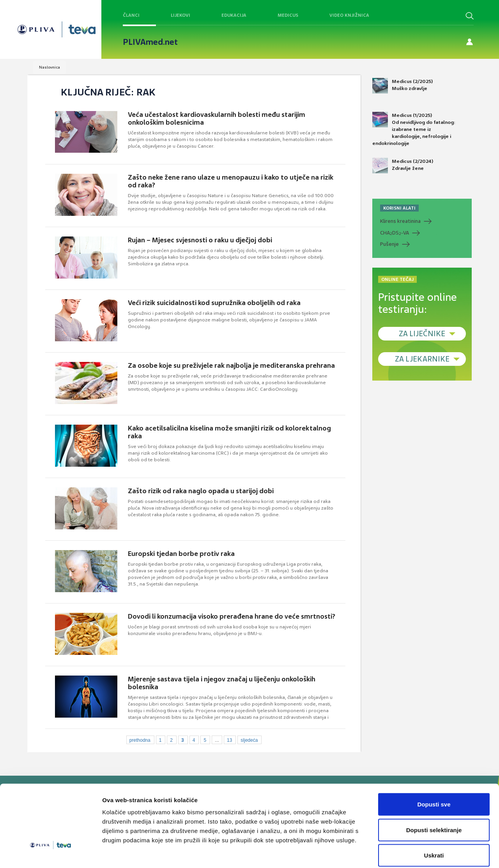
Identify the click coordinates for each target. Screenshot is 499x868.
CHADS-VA (395, 233)
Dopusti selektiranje (434, 791)
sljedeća (249, 740)
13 (229, 740)
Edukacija (234, 15)
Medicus (288, 15)
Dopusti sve (434, 766)
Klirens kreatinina (400, 221)
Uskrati (434, 817)
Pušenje (389, 244)
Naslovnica (50, 67)
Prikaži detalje (404, 853)
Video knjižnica (349, 15)
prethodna (140, 740)
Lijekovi (180, 15)
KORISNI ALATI (399, 208)
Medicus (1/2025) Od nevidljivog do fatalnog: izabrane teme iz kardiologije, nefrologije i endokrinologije (414, 129)
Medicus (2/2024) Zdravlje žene (403, 166)
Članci (131, 15)
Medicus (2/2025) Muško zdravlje (403, 86)
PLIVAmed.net (150, 42)
